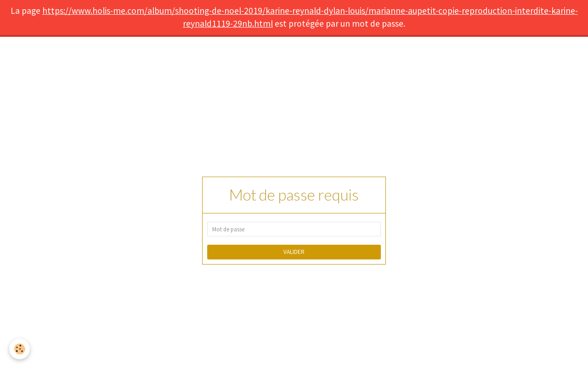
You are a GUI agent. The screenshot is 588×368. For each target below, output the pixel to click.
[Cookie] (20, 349)
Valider (294, 252)
